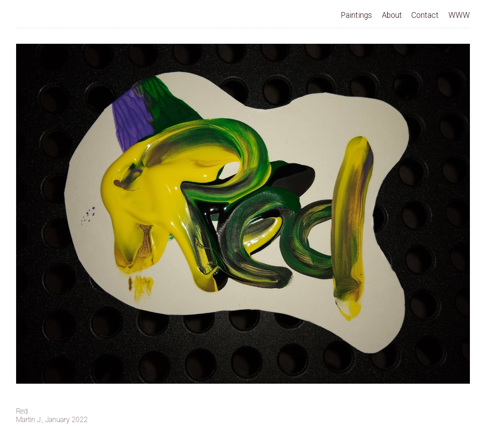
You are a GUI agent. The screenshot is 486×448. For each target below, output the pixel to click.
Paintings (356, 15)
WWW (459, 15)
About (392, 15)
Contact (425, 15)
